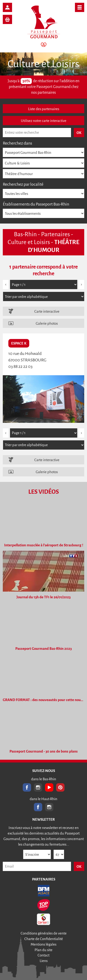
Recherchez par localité (23, 184)
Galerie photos (47, 323)
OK (79, 867)
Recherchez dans (17, 143)
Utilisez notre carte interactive (44, 121)
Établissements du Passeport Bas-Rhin (36, 204)
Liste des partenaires (44, 109)
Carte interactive (47, 311)
